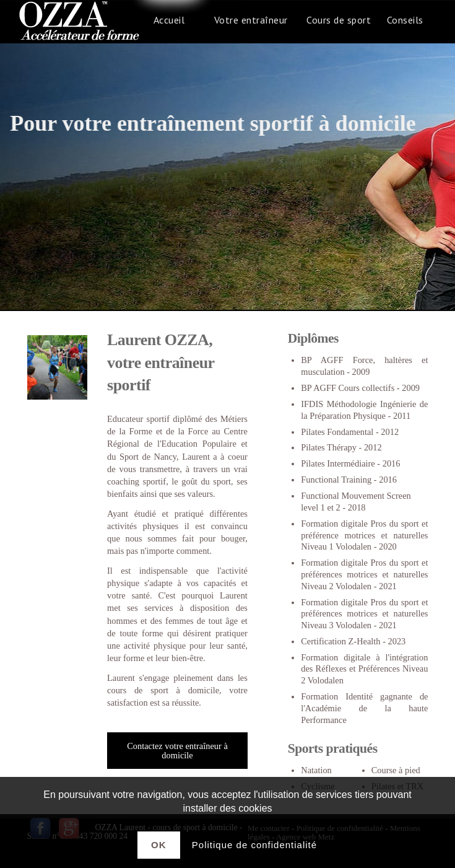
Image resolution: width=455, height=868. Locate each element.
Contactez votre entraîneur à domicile (177, 750)
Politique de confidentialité (254, 845)
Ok (159, 845)
